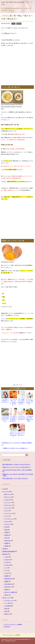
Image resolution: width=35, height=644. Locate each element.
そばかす (7, 560)
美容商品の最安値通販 (9, 551)
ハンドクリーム (9, 513)
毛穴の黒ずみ (8, 584)
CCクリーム (8, 497)
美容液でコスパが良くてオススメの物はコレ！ (16, 448)
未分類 (4, 549)
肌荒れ (6, 590)
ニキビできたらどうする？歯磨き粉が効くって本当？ (29, 401)
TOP (17, 8)
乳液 (6, 530)
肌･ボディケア (7, 598)
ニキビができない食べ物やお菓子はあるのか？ (21, 418)
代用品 (6, 532)
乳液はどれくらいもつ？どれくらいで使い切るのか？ (17, 467)
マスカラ (7, 522)
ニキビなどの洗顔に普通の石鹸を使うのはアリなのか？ (5, 419)
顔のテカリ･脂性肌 (10, 592)
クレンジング (8, 508)
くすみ (6, 557)
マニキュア (8, 524)
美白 (6, 611)
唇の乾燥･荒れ (9, 579)
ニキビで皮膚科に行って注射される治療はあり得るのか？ (21, 401)
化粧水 (6, 535)
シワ (6, 570)
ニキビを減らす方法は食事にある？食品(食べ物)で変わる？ (13, 419)
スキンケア (6, 492)
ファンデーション (9, 519)
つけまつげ (8, 500)
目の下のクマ (8, 587)
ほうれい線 (8, 565)
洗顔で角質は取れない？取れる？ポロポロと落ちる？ (17, 464)
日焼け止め (8, 541)
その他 (4, 489)
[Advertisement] (17, 65)
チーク (6, 511)
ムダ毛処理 (8, 606)
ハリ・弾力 (8, 603)
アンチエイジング (9, 600)
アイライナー (8, 505)
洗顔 (6, 609)
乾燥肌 (6, 576)
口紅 (6, 538)
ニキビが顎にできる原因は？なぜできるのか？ (5, 401)
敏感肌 (6, 581)
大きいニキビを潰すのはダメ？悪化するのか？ (21, 434)
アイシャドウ (8, 502)
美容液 (6, 546)
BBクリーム (8, 494)
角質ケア (7, 614)
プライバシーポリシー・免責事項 (13, 624)
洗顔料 (6, 543)
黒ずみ (6, 595)
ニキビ (13, 24)
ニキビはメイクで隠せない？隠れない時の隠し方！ (13, 435)
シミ (6, 568)
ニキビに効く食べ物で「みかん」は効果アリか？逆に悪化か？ (13, 402)
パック (6, 516)
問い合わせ (7, 627)
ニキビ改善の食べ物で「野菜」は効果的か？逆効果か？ (29, 419)
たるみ (6, 562)
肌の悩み (19, 24)
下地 (6, 527)
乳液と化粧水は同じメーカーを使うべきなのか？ (15, 478)
